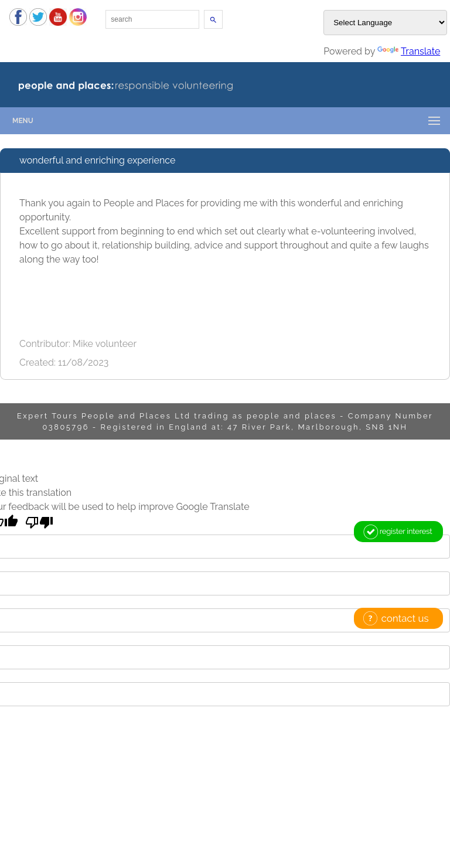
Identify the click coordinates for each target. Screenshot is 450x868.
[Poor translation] (39, 522)
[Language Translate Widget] (385, 23)
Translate (409, 51)
